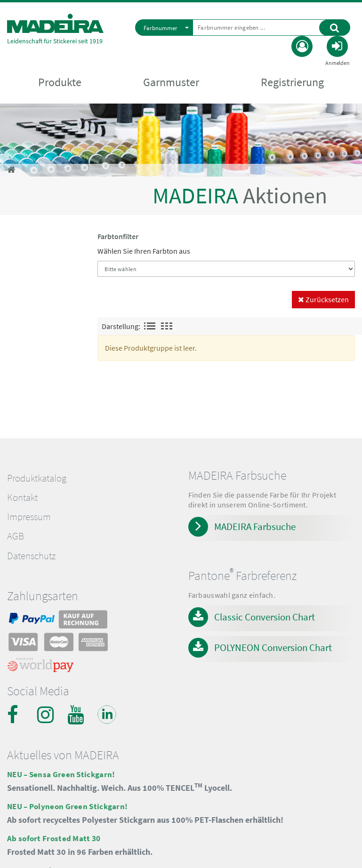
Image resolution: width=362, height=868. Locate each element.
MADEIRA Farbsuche (255, 526)
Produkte (60, 82)
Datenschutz (31, 556)
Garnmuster (171, 82)
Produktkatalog (37, 478)
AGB (16, 536)
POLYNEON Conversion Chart (273, 647)
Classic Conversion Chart (265, 617)
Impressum (29, 517)
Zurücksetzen (323, 299)
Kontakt (22, 498)
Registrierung (292, 82)
